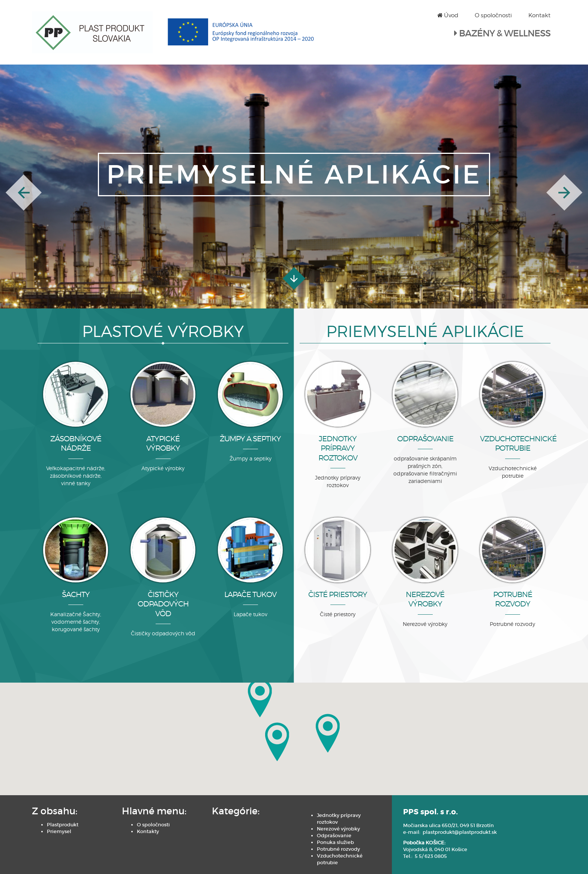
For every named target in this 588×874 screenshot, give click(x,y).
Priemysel (59, 831)
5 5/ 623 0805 (431, 856)
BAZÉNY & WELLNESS (505, 33)
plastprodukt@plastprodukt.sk (460, 832)
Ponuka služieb (335, 842)
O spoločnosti (493, 15)
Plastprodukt (63, 825)
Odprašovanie (334, 836)
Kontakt (539, 15)
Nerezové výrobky (338, 829)
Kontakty (148, 831)
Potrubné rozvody (338, 849)
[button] (24, 193)
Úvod (448, 15)
